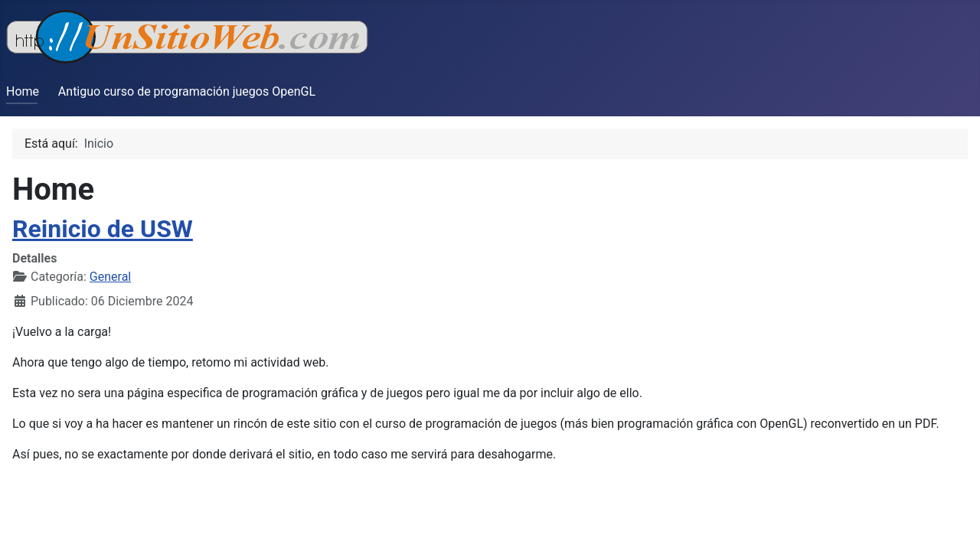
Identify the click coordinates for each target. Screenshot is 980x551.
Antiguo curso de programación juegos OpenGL (187, 91)
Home (23, 91)
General (110, 277)
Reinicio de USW (103, 229)
